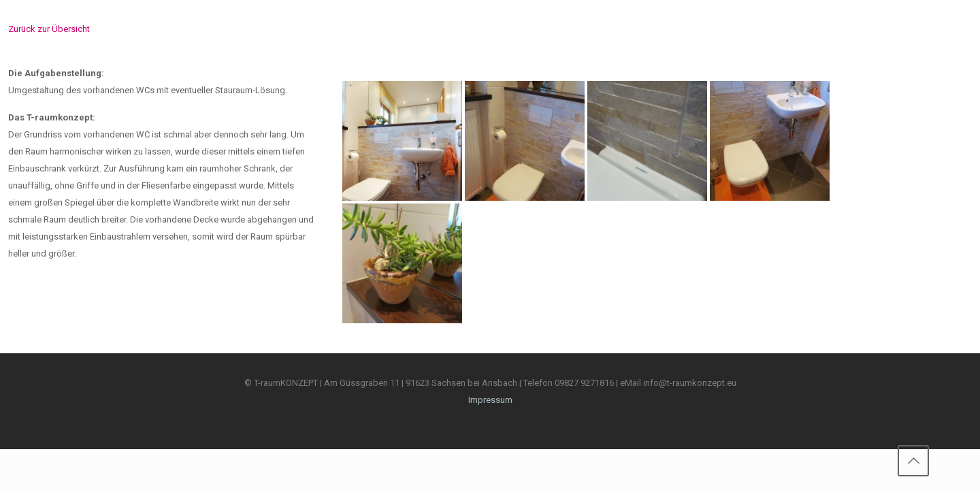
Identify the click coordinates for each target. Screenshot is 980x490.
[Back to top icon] (913, 461)
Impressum (490, 400)
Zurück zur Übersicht (49, 29)
